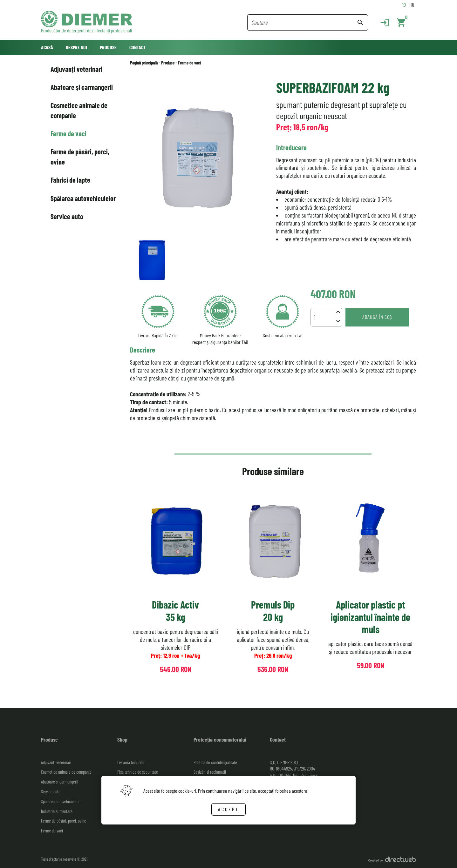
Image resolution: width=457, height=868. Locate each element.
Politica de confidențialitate (215, 762)
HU (412, 5)
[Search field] (304, 23)
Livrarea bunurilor (131, 762)
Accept (228, 809)
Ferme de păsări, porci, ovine (80, 156)
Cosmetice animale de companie (79, 110)
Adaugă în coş (377, 317)
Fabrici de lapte (70, 180)
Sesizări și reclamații (210, 772)
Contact (137, 47)
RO (404, 5)
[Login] (382, 23)
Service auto (67, 216)
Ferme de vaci (68, 133)
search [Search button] (360, 23)
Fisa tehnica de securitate (138, 772)
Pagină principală (144, 63)
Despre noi (76, 47)
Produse (108, 47)
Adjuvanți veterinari (76, 69)
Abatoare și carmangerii (82, 87)
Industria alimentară (57, 811)
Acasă (47, 47)
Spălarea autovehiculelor (83, 198)
